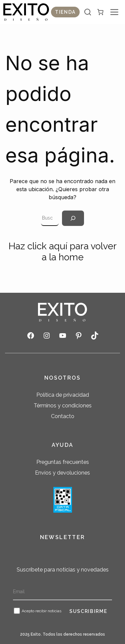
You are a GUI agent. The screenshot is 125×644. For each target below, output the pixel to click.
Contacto (63, 416)
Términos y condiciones (63, 406)
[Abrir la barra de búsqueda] (88, 12)
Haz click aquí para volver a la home (63, 252)
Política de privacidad (63, 395)
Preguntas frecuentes (63, 462)
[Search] (73, 218)
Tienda (65, 12)
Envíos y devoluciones (62, 473)
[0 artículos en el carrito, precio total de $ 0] (100, 12)
